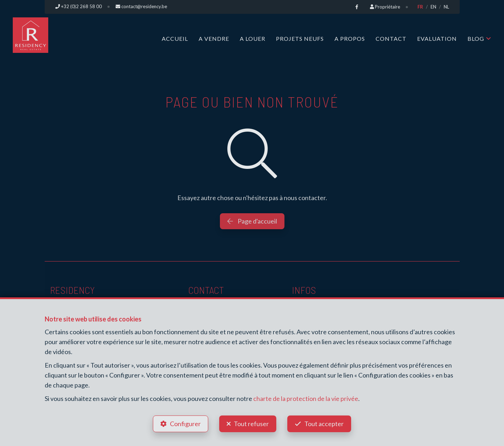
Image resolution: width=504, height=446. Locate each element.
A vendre (214, 38)
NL (446, 7)
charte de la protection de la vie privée (306, 398)
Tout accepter (325, 423)
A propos (350, 38)
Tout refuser (251, 423)
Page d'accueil (252, 221)
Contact (391, 38)
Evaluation (437, 38)
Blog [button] (476, 38)
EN (433, 7)
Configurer (185, 423)
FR (420, 7)
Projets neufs (300, 38)
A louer (253, 38)
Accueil (175, 38)
